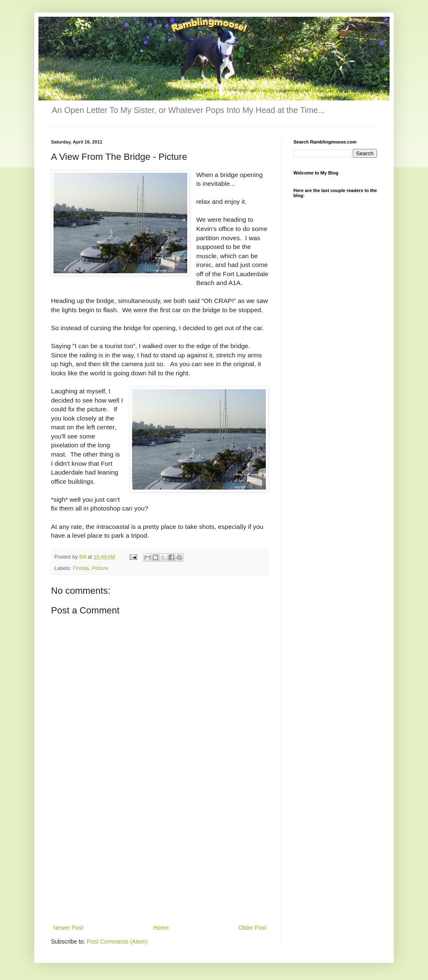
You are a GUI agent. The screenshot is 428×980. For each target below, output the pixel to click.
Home (161, 928)
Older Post (252, 928)
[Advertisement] (160, 860)
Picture (100, 568)
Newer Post (68, 928)
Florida (81, 568)
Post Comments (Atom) (117, 942)
